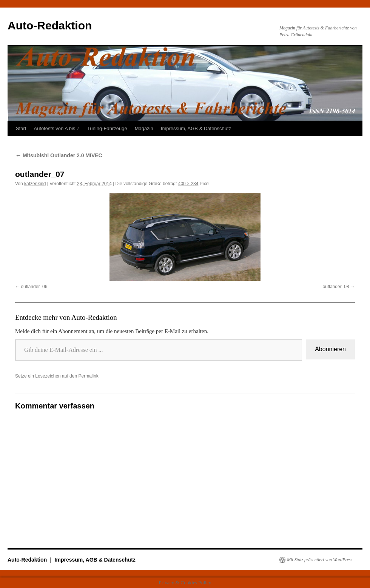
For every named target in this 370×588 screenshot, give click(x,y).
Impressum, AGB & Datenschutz (196, 128)
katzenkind (35, 184)
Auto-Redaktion (50, 25)
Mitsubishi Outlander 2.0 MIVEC (59, 155)
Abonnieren (330, 349)
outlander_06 (34, 287)
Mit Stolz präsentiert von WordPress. (320, 560)
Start (21, 128)
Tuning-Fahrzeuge (107, 128)
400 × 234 (188, 184)
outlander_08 (336, 287)
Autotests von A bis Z (56, 128)
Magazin (144, 128)
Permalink (88, 376)
